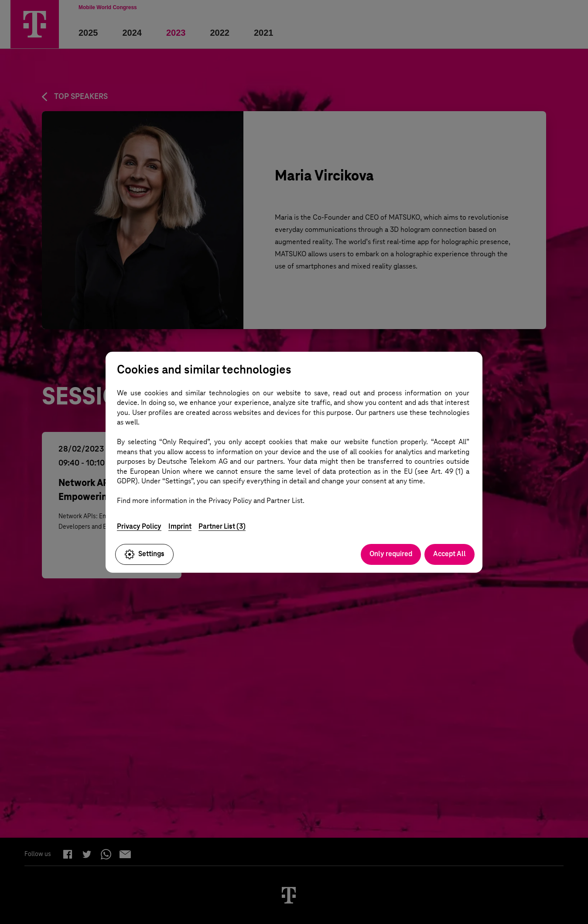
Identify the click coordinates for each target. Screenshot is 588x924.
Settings (144, 554)
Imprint (180, 526)
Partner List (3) (222, 526)
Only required (391, 554)
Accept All (450, 554)
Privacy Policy (139, 526)
